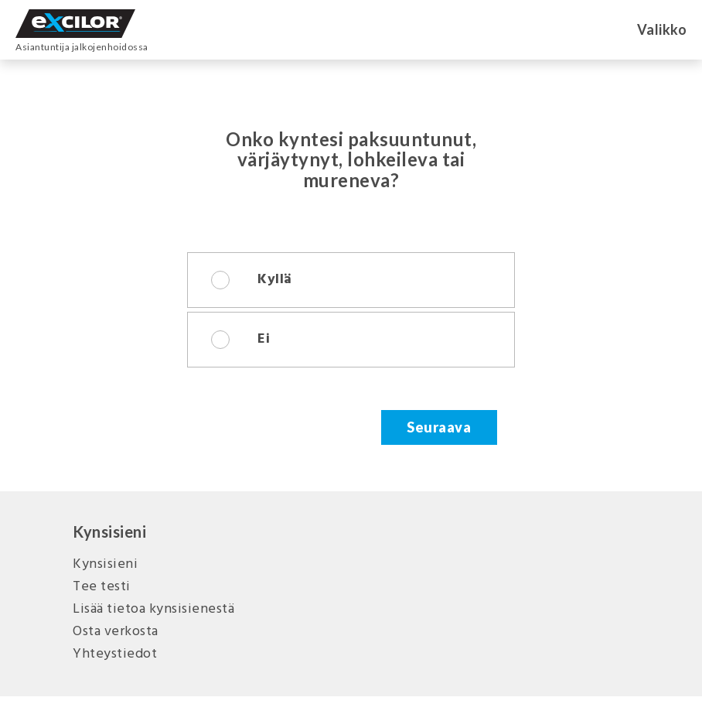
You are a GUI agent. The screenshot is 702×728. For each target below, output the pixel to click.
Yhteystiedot (115, 654)
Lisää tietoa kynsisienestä (153, 609)
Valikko (662, 29)
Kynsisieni (105, 564)
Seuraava (439, 427)
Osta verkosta (116, 632)
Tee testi (102, 587)
